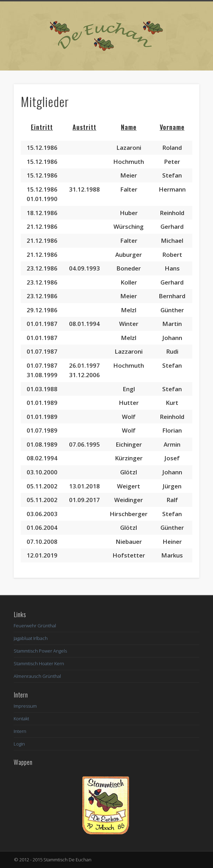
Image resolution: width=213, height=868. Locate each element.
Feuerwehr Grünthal (35, 626)
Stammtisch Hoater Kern (39, 663)
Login (19, 744)
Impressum (25, 706)
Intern (20, 731)
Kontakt (21, 719)
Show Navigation (176, 63)
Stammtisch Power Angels (40, 651)
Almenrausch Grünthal (37, 676)
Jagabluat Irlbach (31, 638)
